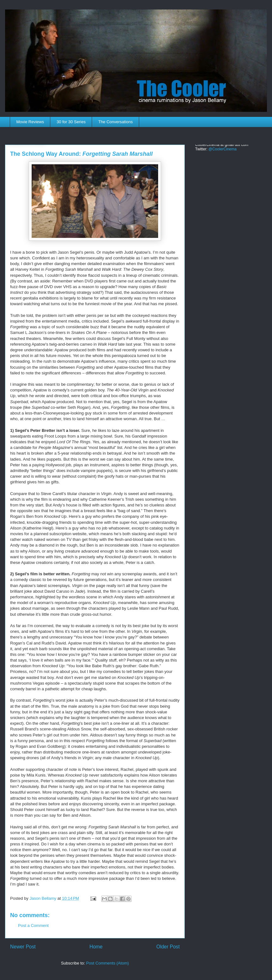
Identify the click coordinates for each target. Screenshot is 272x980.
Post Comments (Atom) (107, 963)
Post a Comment (33, 926)
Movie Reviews (30, 122)
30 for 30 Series (71, 122)
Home (96, 947)
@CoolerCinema (223, 149)
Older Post (168, 947)
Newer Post (23, 947)
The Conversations (116, 122)
